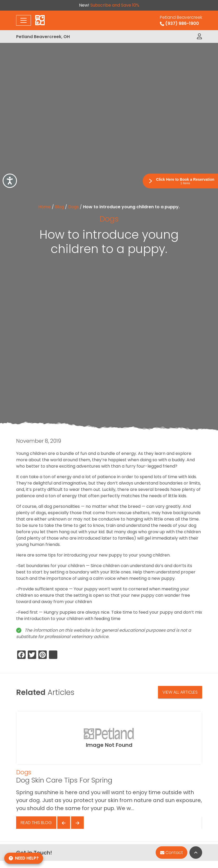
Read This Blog (36, 823)
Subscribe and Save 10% (115, 5)
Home (45, 207)
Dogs (73, 207)
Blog (59, 207)
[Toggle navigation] (24, 20)
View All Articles (180, 692)
